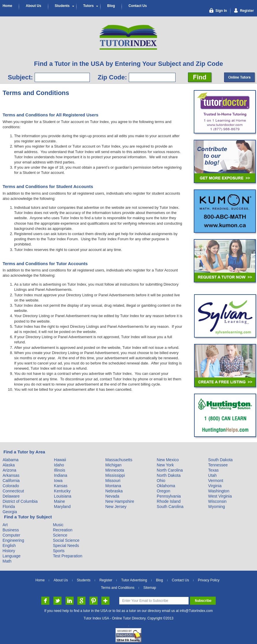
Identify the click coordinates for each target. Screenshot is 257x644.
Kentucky (62, 491)
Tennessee (218, 465)
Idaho (59, 465)
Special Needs (66, 546)
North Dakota (169, 475)
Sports (59, 551)
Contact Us (138, 6)
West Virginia (220, 496)
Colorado (11, 486)
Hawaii (60, 460)
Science (60, 535)
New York (165, 465)
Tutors (88, 6)
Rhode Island (169, 501)
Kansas (61, 486)
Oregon (164, 491)
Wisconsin (217, 501)
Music (58, 525)
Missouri (113, 481)
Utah (213, 475)
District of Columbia (20, 501)
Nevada (112, 496)
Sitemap (150, 588)
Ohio (161, 481)
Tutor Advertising (134, 580)
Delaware (11, 496)
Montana (113, 486)
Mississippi (115, 475)
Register (106, 580)
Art (5, 525)
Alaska (9, 465)
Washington (219, 491)
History (9, 551)
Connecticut (13, 491)
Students (62, 6)
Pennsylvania (169, 496)
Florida (9, 507)
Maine (59, 501)
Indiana (61, 475)
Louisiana (63, 496)
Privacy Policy (209, 580)
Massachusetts (119, 460)
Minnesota (115, 470)
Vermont (216, 481)
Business (11, 530)
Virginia (215, 486)
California (11, 481)
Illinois (60, 470)
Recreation (63, 530)
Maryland (62, 507)
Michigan (113, 465)
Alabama (11, 460)
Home (7, 6)
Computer (11, 535)
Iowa (58, 481)
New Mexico (168, 460)
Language (12, 556)
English (9, 546)
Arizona (9, 470)
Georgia (10, 512)
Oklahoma (166, 486)
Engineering (13, 540)
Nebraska (114, 491)
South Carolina (170, 507)
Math (7, 561)
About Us (33, 6)
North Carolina (170, 470)
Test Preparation (68, 556)
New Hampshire (120, 501)
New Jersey (116, 507)
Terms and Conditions (118, 588)
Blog (111, 6)
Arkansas (11, 475)
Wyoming (217, 507)
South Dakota (220, 460)
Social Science (66, 540)
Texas (214, 470)
